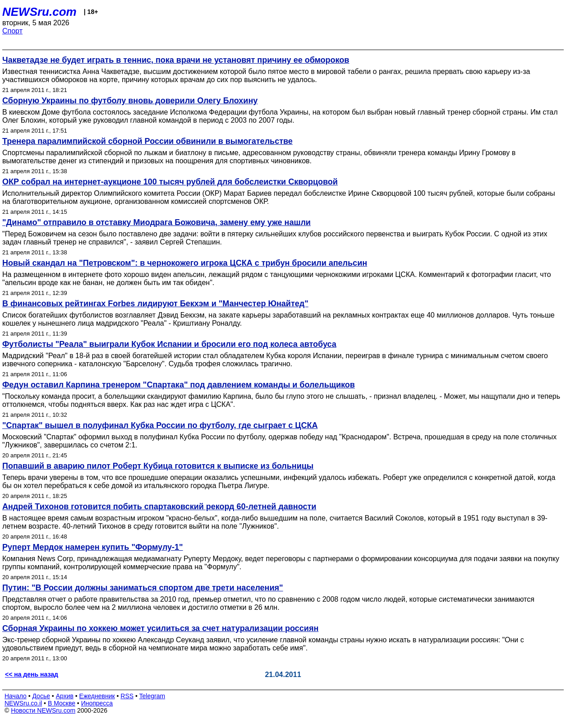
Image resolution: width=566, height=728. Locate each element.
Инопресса (97, 703)
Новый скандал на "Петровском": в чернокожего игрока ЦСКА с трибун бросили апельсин (185, 263)
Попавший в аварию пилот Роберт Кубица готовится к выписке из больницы (158, 466)
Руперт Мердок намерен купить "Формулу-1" (93, 547)
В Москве (62, 703)
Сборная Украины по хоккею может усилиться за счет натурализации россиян (160, 628)
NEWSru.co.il (23, 703)
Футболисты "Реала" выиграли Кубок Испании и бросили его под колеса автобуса (169, 344)
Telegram (152, 696)
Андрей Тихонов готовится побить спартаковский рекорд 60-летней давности (159, 507)
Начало (16, 696)
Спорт (12, 31)
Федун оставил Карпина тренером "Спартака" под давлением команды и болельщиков (179, 385)
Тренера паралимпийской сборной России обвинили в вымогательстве (147, 141)
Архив (65, 696)
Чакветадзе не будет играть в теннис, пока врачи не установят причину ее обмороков (176, 60)
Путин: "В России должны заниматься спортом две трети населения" (143, 588)
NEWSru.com (39, 12)
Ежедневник (97, 696)
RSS (127, 696)
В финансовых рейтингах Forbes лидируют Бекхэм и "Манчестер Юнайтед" (155, 304)
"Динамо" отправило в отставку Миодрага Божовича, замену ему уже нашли (156, 222)
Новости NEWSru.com (43, 710)
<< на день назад (32, 674)
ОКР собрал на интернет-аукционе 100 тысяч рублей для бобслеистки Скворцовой (170, 182)
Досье (41, 696)
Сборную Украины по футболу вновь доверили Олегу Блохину (130, 101)
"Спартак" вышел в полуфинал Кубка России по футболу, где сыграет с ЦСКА (160, 425)
